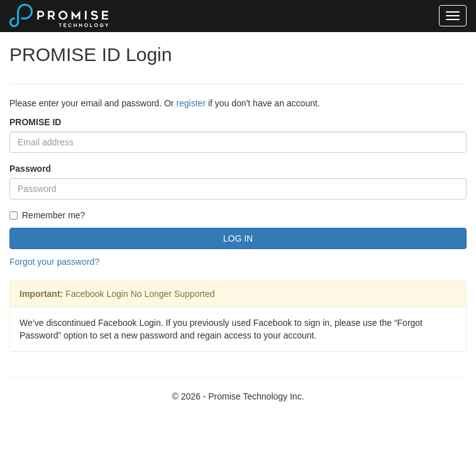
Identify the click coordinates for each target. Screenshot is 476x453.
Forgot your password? (54, 262)
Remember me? (47, 215)
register (191, 103)
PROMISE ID (35, 122)
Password (30, 169)
